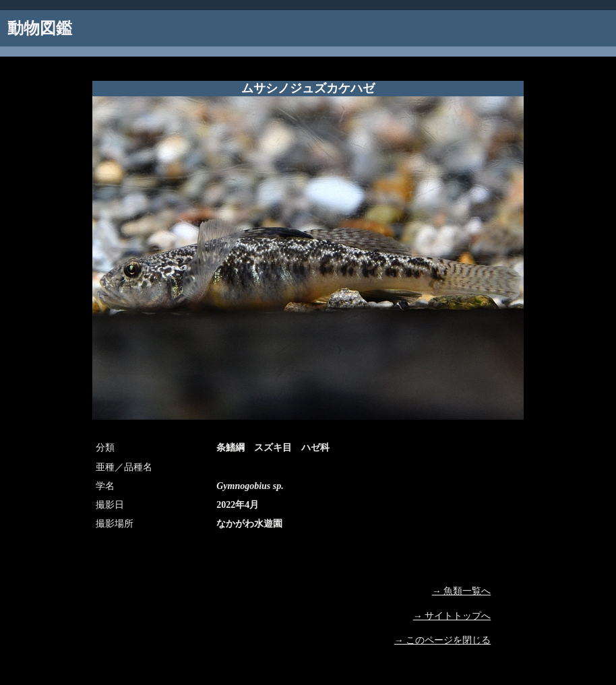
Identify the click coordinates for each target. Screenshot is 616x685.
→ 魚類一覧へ (462, 591)
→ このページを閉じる (443, 640)
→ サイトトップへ (452, 616)
